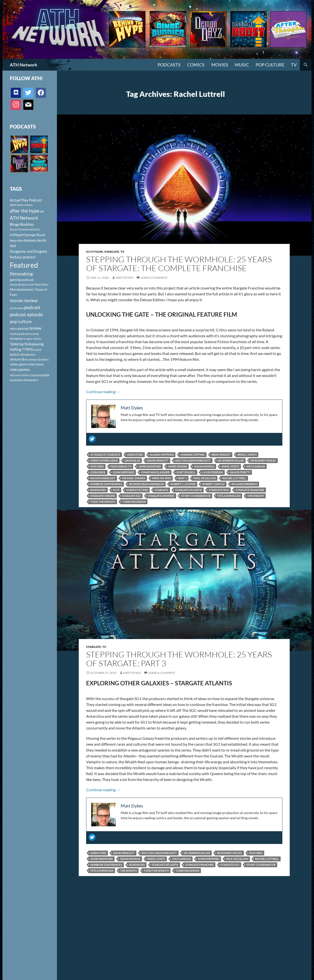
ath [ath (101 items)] (42, 211)
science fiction (137, 490)
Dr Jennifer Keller (231, 460)
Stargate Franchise (250, 490)
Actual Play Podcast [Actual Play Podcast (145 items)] (26, 200)
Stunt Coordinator (196, 496)
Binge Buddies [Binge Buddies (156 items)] (22, 224)
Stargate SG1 (131, 496)
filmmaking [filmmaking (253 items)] (21, 274)
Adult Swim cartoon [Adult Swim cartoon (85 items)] (21, 205)
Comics (196, 65)
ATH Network (24, 65)
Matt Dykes (124, 278)
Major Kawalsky (103, 478)
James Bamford (150, 466)
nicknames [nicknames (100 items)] (17, 308)
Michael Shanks (134, 478)
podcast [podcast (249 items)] (32, 307)
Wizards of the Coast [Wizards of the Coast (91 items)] (23, 375)
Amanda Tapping (193, 455)
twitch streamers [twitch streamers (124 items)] (23, 354)
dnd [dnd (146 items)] (13, 246)
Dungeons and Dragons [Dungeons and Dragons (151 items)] (28, 251)
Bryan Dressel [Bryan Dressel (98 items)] (19, 229)
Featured (97, 466)
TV (294, 65)
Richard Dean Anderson (146, 484)
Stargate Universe (161, 496)
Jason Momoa (204, 466)
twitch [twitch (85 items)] (38, 350)
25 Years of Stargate (105, 455)
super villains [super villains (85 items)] (33, 339)
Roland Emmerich (244, 484)
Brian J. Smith (247, 455)
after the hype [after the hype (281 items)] (25, 211)
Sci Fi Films (95, 252)
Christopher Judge (104, 460)
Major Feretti (240, 472)
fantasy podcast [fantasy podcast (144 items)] (23, 257)
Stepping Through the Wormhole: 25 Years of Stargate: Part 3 (179, 659)
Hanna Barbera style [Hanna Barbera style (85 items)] (22, 284)
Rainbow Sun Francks (106, 484)
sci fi (116, 490)
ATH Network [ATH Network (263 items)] (24, 218)
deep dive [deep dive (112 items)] (17, 240)
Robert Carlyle (214, 484)
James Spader (177, 466)
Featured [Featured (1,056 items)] (24, 265)
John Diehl (98, 472)
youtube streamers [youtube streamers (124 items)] (24, 380)
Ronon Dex (98, 490)
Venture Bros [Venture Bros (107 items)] (19, 359)
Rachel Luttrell (234, 478)
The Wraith (256, 496)
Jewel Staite (230, 466)
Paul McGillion (205, 478)
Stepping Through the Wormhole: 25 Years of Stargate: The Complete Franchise (179, 264)
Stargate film (219, 490)
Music (242, 65)
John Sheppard (123, 472)
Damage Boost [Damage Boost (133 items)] (34, 235)
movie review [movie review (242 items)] (24, 301)
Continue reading (103, 392)
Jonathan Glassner (155, 472)
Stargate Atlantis (189, 490)
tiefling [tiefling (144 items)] (16, 349)
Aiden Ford (135, 455)
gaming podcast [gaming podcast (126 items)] (22, 280)
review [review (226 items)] (35, 328)
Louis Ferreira (213, 472)
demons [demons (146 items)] (30, 240)
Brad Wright (221, 455)
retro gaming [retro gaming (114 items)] (19, 328)
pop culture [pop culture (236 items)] (21, 321)
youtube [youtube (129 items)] (43, 375)
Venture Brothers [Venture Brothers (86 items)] (39, 359)
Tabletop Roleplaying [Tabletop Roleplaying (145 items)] (27, 344)
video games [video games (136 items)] (20, 370)
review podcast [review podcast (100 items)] (20, 334)
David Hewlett (158, 460)
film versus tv (121, 466)
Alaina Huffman (162, 455)
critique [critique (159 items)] (16, 235)
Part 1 (182, 478)
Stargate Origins (103, 496)
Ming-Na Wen (162, 478)
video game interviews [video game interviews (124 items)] (27, 364)
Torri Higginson (134, 502)
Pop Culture (270, 65)
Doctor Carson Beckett (193, 460)
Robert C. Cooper (183, 484)
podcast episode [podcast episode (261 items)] (26, 314)
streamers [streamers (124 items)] (17, 338)
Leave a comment (154, 278)
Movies (220, 65)
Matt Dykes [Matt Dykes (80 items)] (42, 284)
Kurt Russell (186, 472)
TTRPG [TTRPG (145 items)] (28, 349)
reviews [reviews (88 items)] (34, 334)
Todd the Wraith (103, 502)
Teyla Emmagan (229, 496)
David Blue (132, 460)
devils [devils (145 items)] (42, 240)
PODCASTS (169, 65)
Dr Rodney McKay (263, 460)
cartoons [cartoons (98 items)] (34, 229)
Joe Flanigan (255, 466)
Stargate (112, 252)
